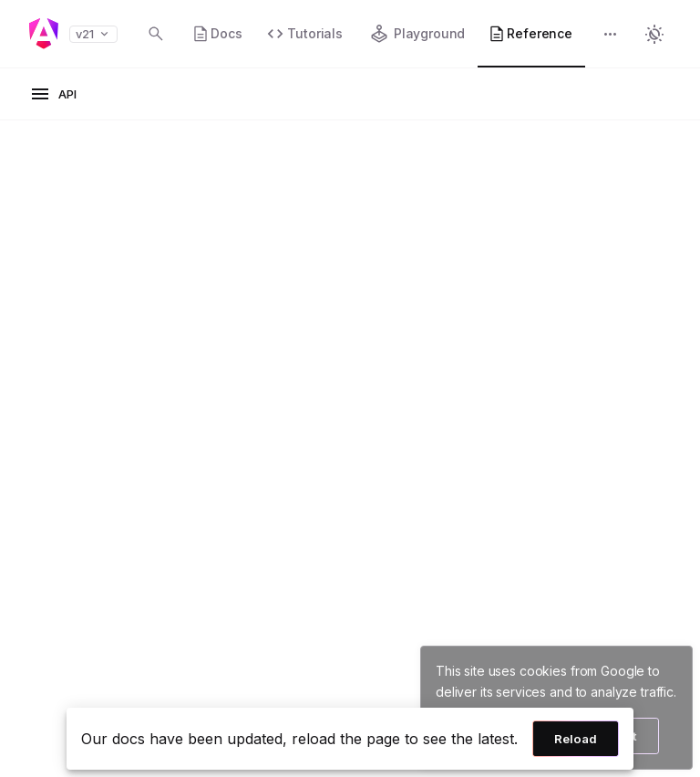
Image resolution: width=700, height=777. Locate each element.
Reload (576, 739)
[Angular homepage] (44, 34)
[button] (611, 36)
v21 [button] (93, 34)
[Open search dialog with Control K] (156, 34)
